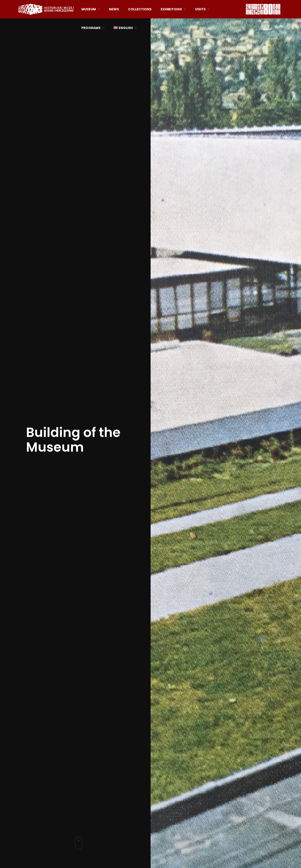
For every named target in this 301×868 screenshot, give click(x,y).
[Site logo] (46, 9)
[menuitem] (125, 28)
